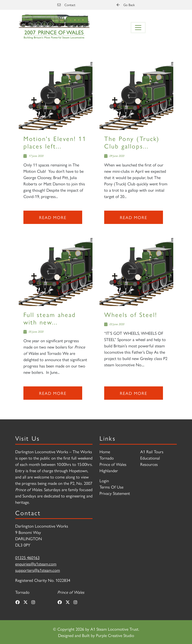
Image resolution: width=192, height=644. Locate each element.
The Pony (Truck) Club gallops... (132, 142)
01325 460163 (27, 557)
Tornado (107, 458)
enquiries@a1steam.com (36, 564)
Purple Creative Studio (115, 635)
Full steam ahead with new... (50, 318)
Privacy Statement (115, 493)
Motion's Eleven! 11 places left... (55, 142)
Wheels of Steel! (131, 314)
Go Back (126, 5)
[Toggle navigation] (138, 28)
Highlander (109, 470)
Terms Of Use (111, 487)
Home (105, 452)
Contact (66, 5)
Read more (53, 217)
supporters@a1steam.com (38, 570)
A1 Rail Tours (152, 452)
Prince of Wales (113, 464)
